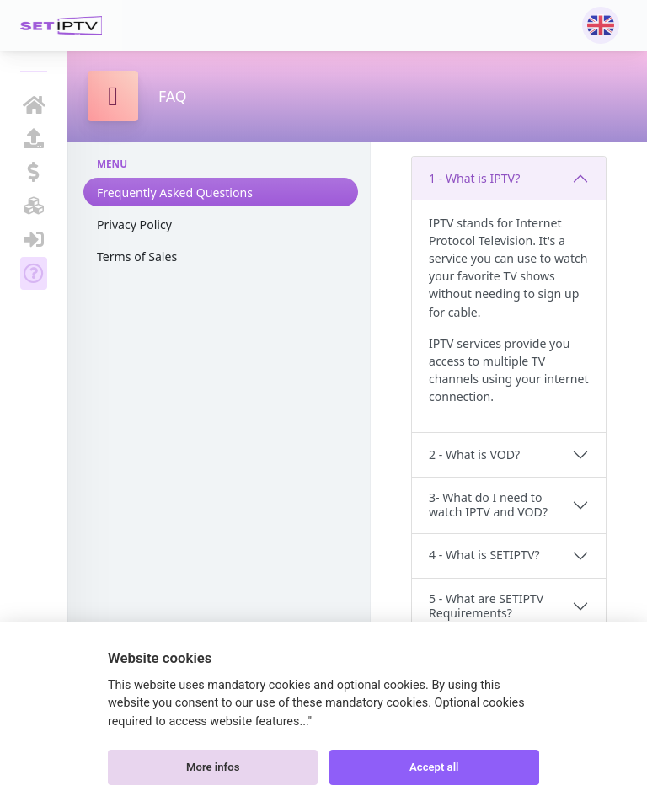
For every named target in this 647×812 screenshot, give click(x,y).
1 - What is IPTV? (474, 178)
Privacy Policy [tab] (134, 224)
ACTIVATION (34, 172)
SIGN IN (34, 239)
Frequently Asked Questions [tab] (175, 192)
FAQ (34, 273)
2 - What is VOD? (474, 454)
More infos (213, 767)
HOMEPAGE (34, 104)
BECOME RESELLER (34, 206)
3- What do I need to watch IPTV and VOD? (488, 505)
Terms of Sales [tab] (137, 256)
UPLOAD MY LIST (34, 138)
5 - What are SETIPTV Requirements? (486, 606)
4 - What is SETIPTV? (484, 555)
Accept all (434, 767)
